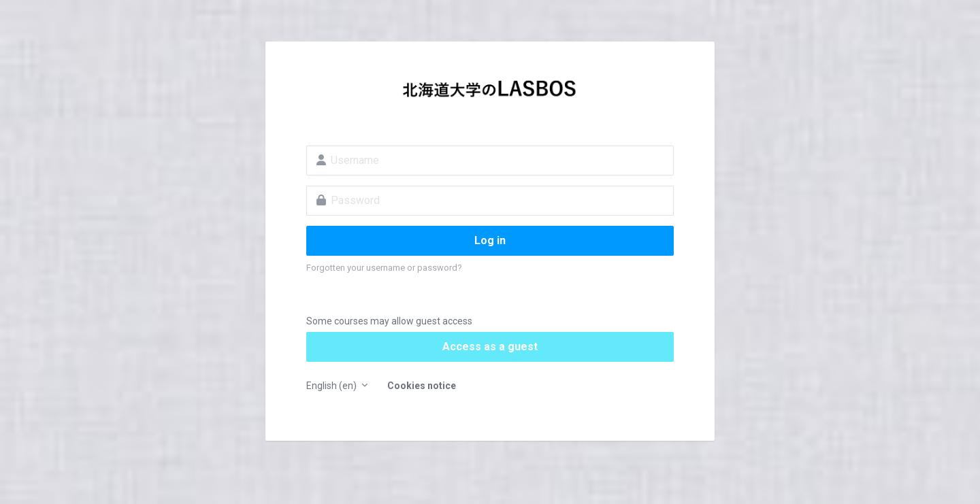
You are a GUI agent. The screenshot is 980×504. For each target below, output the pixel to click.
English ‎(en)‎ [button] (332, 386)
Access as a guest (490, 347)
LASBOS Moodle (490, 93)
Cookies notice (422, 386)
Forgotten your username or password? (384, 268)
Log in (490, 240)
